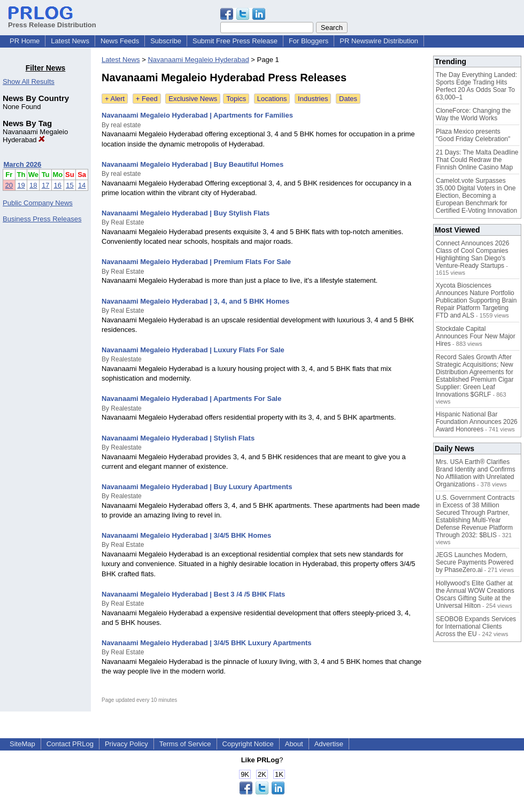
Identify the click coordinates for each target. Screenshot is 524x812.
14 (82, 185)
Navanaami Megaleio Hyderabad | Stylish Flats (178, 438)
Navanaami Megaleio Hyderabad (35, 136)
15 (70, 185)
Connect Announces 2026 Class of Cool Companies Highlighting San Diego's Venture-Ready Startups (472, 254)
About (294, 744)
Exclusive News (193, 99)
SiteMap (22, 744)
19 (21, 185)
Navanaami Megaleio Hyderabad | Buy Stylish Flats (186, 213)
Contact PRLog (70, 744)
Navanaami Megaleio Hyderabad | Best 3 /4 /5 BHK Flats (193, 594)
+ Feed (147, 99)
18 (33, 185)
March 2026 (23, 164)
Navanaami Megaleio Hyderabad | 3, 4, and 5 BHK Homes (195, 301)
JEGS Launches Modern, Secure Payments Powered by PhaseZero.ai (475, 562)
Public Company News (38, 203)
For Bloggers (309, 41)
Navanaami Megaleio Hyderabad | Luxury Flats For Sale (193, 350)
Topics (236, 99)
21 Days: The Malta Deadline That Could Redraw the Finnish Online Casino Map (477, 160)
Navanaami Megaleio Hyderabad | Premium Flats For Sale (196, 262)
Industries (313, 99)
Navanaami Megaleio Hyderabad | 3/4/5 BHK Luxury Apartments (207, 643)
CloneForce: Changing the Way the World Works (473, 114)
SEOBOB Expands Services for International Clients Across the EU (476, 627)
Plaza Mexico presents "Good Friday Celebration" (473, 135)
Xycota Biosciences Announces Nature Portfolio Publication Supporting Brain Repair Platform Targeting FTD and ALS (476, 300)
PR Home (25, 41)
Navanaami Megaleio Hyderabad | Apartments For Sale (191, 399)
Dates (348, 99)
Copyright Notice (248, 744)
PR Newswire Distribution (379, 41)
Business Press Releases (42, 219)
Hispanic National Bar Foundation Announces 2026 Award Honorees (477, 422)
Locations (272, 99)
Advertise (329, 744)
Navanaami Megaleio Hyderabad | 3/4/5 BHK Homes (186, 535)
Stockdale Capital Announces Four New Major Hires (476, 336)
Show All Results (29, 82)
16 (58, 185)
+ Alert (115, 99)
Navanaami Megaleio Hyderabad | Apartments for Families (197, 115)
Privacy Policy (126, 744)
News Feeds (120, 41)
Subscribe (166, 41)
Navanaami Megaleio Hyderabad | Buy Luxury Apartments (197, 487)
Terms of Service (185, 744)
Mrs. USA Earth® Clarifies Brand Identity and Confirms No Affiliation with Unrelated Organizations (476, 473)
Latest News (70, 41)
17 (45, 185)
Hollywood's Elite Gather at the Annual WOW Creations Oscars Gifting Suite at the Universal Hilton (475, 594)
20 (9, 185)
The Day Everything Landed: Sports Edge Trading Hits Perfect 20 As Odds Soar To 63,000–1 (476, 86)
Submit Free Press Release (235, 41)
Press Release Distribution (52, 21)
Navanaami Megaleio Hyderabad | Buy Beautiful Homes (192, 164)
